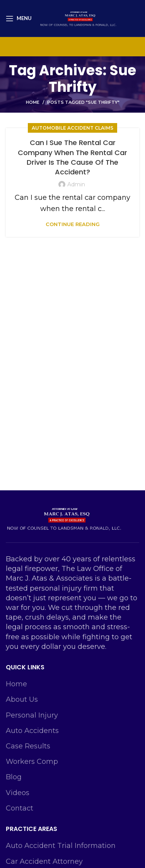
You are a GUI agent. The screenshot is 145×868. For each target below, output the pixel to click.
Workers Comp (32, 762)
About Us (22, 699)
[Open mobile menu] (19, 19)
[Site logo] (78, 18)
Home (33, 102)
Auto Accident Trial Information (61, 846)
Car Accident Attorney (44, 861)
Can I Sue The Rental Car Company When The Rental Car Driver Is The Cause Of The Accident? (72, 157)
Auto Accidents (32, 731)
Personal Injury (32, 715)
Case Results (28, 746)
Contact (20, 808)
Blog (14, 777)
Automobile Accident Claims (72, 128)
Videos (18, 793)
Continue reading (73, 224)
